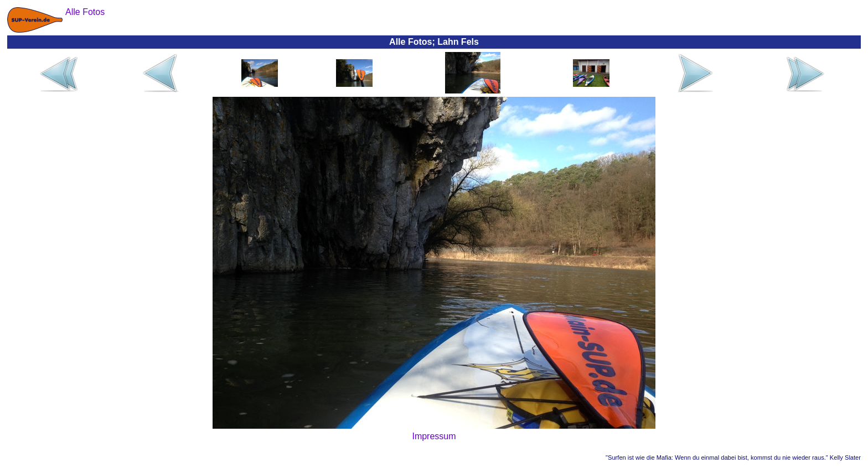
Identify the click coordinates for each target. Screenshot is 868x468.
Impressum (434, 436)
